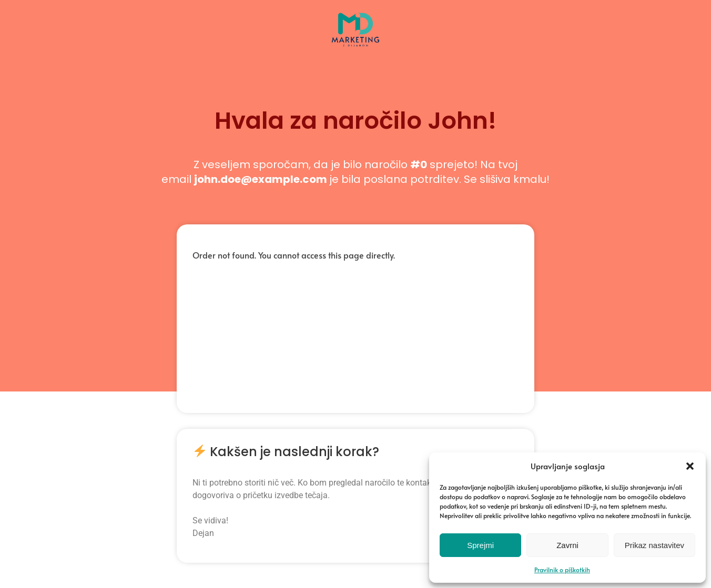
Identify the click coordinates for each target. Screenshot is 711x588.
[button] (690, 466)
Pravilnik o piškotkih (562, 570)
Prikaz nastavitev (654, 545)
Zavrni (567, 545)
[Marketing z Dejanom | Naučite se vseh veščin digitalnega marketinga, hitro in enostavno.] (355, 45)
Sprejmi (480, 545)
